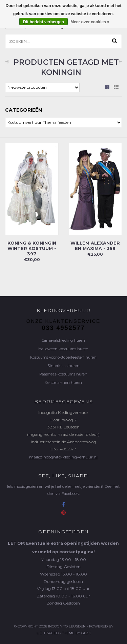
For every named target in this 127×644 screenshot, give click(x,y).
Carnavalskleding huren (63, 340)
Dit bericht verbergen (44, 22)
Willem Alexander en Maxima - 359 (95, 246)
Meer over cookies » (90, 22)
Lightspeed (48, 633)
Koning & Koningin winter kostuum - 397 (32, 248)
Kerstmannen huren (63, 383)
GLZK (86, 633)
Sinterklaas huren (63, 366)
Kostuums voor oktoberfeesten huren (63, 357)
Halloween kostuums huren (63, 349)
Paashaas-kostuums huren (63, 374)
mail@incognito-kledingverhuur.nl (63, 457)
